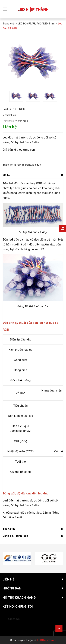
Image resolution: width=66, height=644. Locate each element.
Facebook (14, 619)
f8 (12, 165)
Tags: (6, 165)
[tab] (33, 175)
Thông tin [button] (9, 529)
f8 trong (27, 165)
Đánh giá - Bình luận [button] (15, 536)
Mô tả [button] (6, 175)
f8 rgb (17, 165)
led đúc (37, 165)
